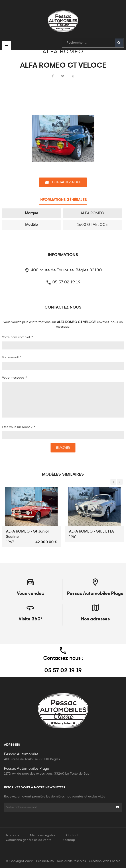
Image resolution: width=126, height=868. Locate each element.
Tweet (63, 76)
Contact (72, 835)
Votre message (14, 378)
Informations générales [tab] (63, 200)
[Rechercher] (93, 43)
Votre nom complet (17, 337)
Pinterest (73, 76)
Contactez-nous (63, 182)
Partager (53, 76)
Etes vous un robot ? (18, 427)
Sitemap (69, 840)
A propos (12, 835)
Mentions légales (43, 835)
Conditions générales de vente (29, 840)
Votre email (11, 357)
